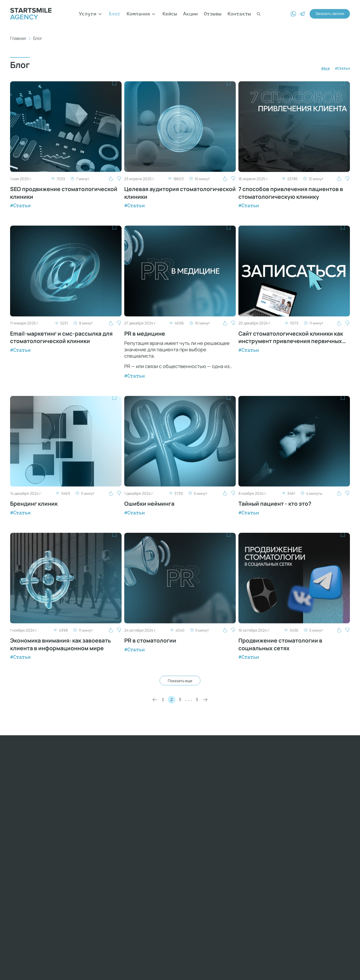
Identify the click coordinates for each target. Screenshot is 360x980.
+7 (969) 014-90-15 (63, 828)
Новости (191, 803)
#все (318, 68)
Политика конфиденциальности (60, 974)
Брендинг (250, 829)
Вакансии (192, 829)
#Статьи (340, 68)
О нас (188, 790)
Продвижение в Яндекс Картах (268, 883)
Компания (142, 14)
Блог (115, 14)
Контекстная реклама (266, 803)
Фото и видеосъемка (265, 841)
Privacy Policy (110, 933)
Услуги (91, 14)
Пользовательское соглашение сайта (156, 974)
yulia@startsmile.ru (38, 891)
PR (241, 816)
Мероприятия (195, 816)
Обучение (192, 835)
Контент (249, 835)
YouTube (249, 822)
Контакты (239, 14)
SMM (243, 809)
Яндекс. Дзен (256, 848)
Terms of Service (144, 933)
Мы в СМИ (192, 809)
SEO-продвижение (260, 790)
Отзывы (213, 14)
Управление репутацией (253, 857)
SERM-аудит (253, 867)
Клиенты (191, 797)
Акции (190, 14)
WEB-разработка (259, 797)
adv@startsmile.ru (35, 872)
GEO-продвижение (260, 873)
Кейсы (170, 14)
